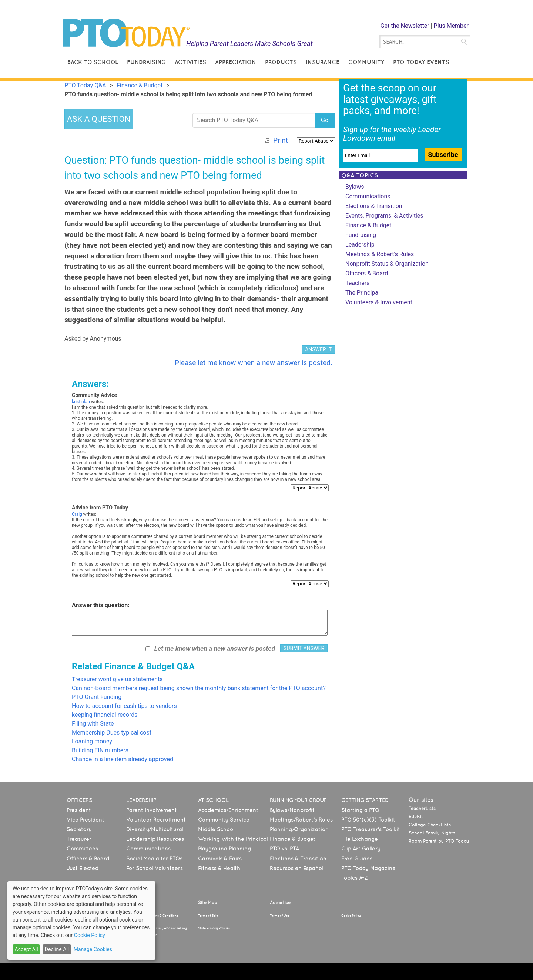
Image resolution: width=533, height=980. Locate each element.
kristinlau (81, 402)
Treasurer (79, 839)
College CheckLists (430, 825)
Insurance (323, 62)
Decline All (57, 949)
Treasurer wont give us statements (117, 679)
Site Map (208, 903)
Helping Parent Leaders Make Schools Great (249, 44)
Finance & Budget (368, 225)
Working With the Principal (233, 839)
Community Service (224, 820)
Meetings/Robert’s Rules (301, 820)
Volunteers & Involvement (379, 302)
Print (281, 140)
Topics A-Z (354, 878)
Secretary (79, 829)
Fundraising (146, 62)
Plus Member (451, 26)
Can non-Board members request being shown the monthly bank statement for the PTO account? (199, 688)
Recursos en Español (296, 868)
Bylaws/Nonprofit (292, 810)
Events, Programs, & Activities (384, 216)
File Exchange (360, 839)
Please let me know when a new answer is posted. (254, 363)
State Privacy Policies (214, 928)
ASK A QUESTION (99, 119)
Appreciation (236, 62)
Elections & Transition (374, 206)
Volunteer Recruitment (156, 820)
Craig (77, 514)
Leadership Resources (155, 839)
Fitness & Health (219, 868)
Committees (82, 849)
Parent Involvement (152, 810)
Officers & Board (367, 273)
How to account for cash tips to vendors (124, 706)
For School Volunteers (155, 868)
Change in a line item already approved (123, 759)
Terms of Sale (208, 916)
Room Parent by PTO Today (439, 841)
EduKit (416, 817)
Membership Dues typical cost (112, 733)
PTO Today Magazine (368, 868)
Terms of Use (280, 916)
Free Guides (357, 859)
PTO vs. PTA (284, 849)
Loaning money (92, 741)
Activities (190, 62)
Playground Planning (224, 849)
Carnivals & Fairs (220, 859)
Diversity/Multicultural (155, 829)
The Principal (363, 293)
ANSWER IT (318, 349)
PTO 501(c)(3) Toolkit (368, 820)
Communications (368, 196)
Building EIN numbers (100, 750)
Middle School (216, 829)
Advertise (280, 903)
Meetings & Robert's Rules (380, 254)
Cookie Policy (351, 916)
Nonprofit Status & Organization (387, 264)
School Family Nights (432, 833)
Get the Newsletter (405, 26)
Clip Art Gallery (361, 849)
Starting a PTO (360, 810)
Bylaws (355, 187)
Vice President (86, 820)
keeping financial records (105, 715)
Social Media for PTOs (154, 859)
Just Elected (83, 868)
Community (366, 62)
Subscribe (443, 155)
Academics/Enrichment (228, 810)
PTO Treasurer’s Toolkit (371, 829)
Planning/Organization (299, 829)
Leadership (360, 245)
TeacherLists (422, 809)
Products (281, 62)
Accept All (26, 949)
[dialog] (81, 920)
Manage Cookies (93, 949)
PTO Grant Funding (97, 697)
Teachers (357, 283)
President (79, 810)
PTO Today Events (421, 62)
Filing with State (93, 724)
